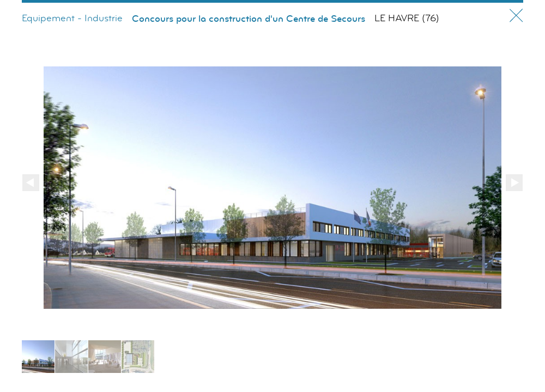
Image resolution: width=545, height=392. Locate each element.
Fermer (516, 16)
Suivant (514, 183)
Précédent (31, 183)
